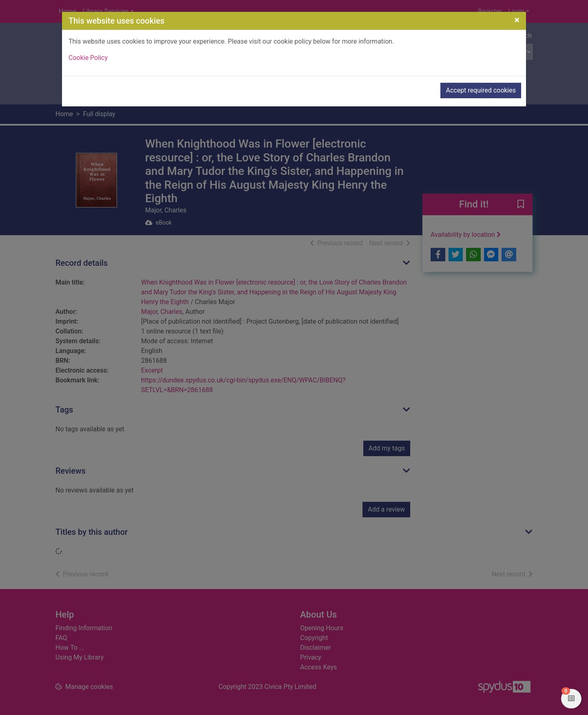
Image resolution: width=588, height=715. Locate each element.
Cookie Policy (88, 58)
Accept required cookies (481, 90)
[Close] (517, 20)
